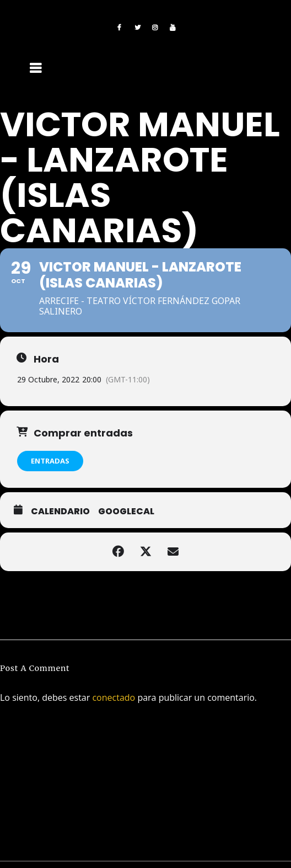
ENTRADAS (50, 461)
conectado (114, 697)
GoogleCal (126, 512)
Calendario (60, 512)
